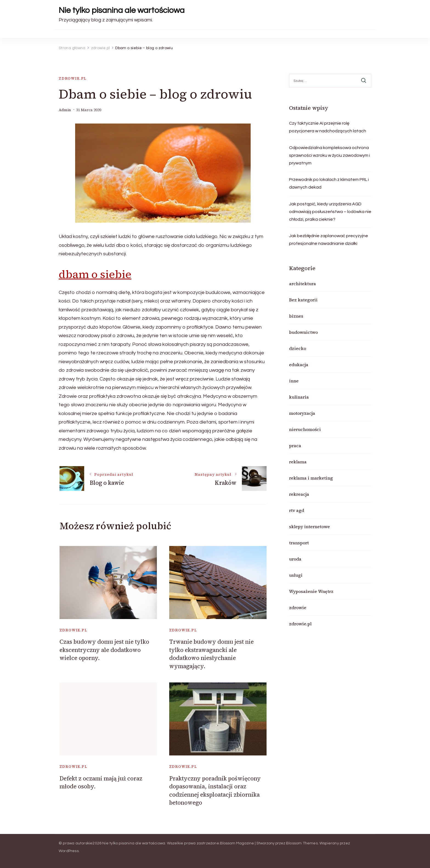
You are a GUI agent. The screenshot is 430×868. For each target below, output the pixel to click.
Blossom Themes (302, 843)
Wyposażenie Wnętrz (311, 591)
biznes (296, 316)
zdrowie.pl (73, 78)
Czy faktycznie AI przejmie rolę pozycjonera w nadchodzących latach (328, 127)
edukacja (299, 365)
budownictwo (303, 332)
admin (65, 110)
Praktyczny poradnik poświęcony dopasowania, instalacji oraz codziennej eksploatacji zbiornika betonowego (215, 790)
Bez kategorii (303, 300)
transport (299, 543)
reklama (298, 462)
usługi (296, 575)
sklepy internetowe (309, 527)
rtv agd (297, 510)
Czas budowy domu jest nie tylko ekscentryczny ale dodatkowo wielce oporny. (104, 650)
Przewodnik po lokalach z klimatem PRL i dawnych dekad (329, 183)
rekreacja (299, 494)
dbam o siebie (95, 274)
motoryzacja (302, 413)
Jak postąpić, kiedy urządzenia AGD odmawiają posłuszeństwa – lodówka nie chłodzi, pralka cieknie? (330, 212)
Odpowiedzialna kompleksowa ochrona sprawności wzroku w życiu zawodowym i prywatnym (329, 155)
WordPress (69, 851)
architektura (302, 284)
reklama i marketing (311, 478)
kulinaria (299, 397)
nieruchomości (305, 429)
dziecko (298, 348)
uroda (295, 559)
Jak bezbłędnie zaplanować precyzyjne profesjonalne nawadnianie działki (329, 240)
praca (295, 446)
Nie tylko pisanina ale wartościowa (122, 10)
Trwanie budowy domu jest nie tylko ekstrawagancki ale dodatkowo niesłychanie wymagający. (211, 654)
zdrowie (298, 607)
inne (294, 381)
